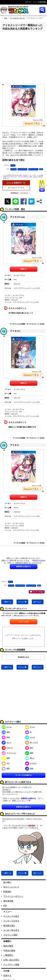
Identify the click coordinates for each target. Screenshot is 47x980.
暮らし (30, 758)
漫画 (6, 732)
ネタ (6, 763)
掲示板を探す (9, 926)
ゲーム (13, 165)
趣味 (29, 753)
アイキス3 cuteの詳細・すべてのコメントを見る (27, 324)
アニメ (30, 727)
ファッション (9, 753)
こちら (35, 177)
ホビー (7, 742)
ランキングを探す (11, 916)
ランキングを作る (11, 921)
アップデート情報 (11, 965)
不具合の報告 (9, 951)
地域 (29, 768)
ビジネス (31, 763)
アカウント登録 (10, 935)
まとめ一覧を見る (11, 930)
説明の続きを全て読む (14, 160)
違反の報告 (8, 946)
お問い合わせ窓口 (11, 960)
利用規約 (7, 892)
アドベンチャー (33, 169)
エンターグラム (22, 169)
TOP (6, 18)
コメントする (24, 622)
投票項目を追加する (23, 807)
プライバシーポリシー (13, 896)
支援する (7, 976)
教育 (6, 768)
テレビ (30, 737)
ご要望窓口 (8, 955)
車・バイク (32, 742)
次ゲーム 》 (38, 602)
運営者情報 (8, 901)
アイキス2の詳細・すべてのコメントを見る (29, 438)
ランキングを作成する (23, 775)
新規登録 (32, 826)
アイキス (14, 169)
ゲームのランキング (17, 18)
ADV (41, 169)
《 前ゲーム (7, 602)
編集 (42, 190)
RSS (5, 906)
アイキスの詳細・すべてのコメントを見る (29, 543)
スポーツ (7, 748)
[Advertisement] (23, 58)
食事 (6, 758)
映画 (6, 737)
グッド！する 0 (37, 592)
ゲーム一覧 (22, 602)
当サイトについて (11, 887)
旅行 (29, 748)
